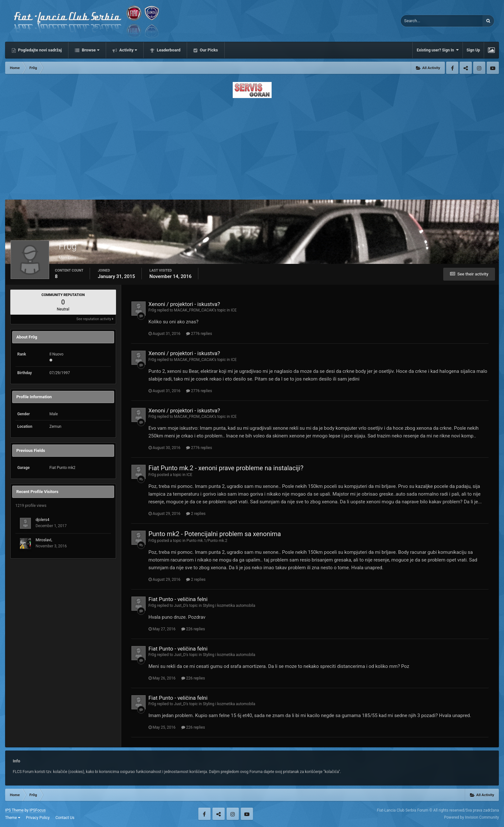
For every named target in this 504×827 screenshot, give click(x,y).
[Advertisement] (252, 147)
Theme (13, 818)
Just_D (180, 606)
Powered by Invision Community (472, 817)
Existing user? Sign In (437, 50)
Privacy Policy (38, 818)
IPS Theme (14, 810)
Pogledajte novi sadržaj (40, 50)
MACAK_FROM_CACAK (194, 310)
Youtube (493, 68)
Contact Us (65, 818)
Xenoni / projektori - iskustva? (184, 304)
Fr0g (152, 310)
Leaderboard (168, 50)
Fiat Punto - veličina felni (178, 599)
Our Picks (208, 50)
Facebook (452, 68)
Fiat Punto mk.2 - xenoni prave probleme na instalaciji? (226, 468)
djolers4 (43, 520)
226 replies (193, 629)
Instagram (479, 68)
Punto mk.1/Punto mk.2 (207, 541)
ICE (234, 310)
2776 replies (199, 334)
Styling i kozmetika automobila (229, 606)
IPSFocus (38, 810)
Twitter (466, 68)
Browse (90, 50)
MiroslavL (44, 540)
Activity (128, 50)
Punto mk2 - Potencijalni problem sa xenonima (215, 534)
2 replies (196, 514)
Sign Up (473, 50)
